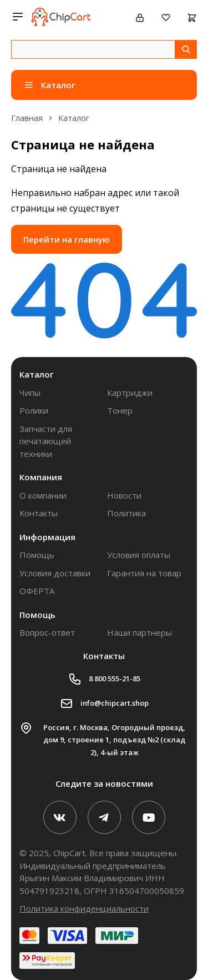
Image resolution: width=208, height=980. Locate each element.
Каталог (37, 374)
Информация (47, 537)
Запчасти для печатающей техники (46, 441)
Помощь (37, 555)
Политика (126, 513)
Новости (124, 495)
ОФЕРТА (37, 591)
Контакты (39, 513)
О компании (43, 495)
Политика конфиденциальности (84, 908)
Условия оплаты (139, 555)
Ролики (34, 410)
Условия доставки (55, 573)
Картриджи (130, 393)
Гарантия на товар (144, 573)
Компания (41, 477)
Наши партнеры (139, 632)
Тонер (120, 410)
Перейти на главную (67, 239)
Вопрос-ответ (47, 632)
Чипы (30, 393)
